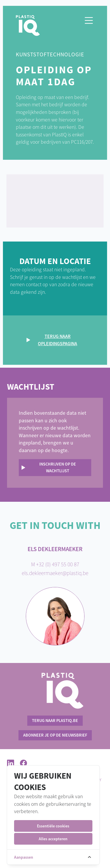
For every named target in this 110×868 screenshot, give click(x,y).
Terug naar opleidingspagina (57, 340)
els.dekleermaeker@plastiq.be (55, 573)
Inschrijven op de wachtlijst (58, 467)
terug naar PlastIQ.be (55, 721)
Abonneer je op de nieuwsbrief (55, 735)
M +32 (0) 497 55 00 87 (55, 564)
